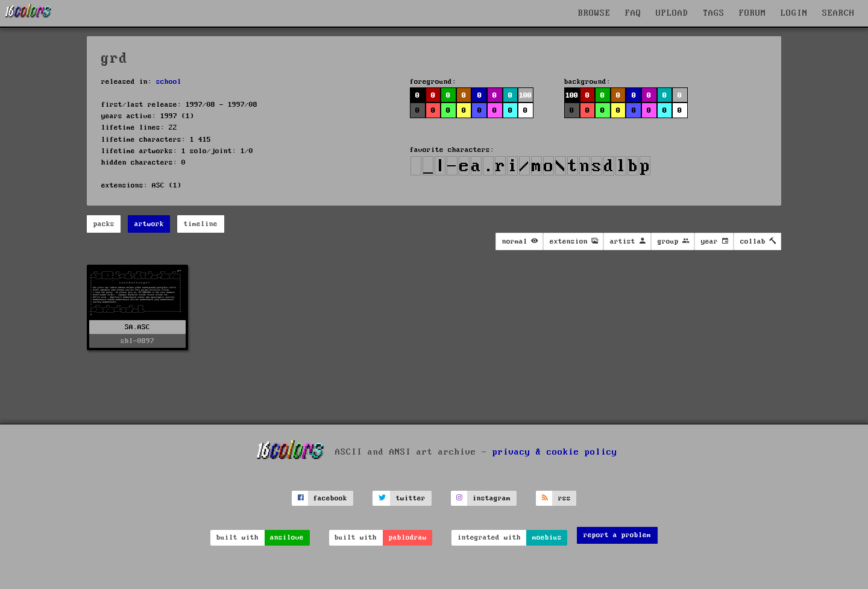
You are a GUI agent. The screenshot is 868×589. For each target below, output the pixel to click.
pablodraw (408, 537)
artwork (149, 224)
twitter (411, 498)
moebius (547, 537)
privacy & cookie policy (555, 452)
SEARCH (838, 13)
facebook (330, 498)
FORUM (753, 13)
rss (565, 498)
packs (104, 224)
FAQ (633, 13)
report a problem (617, 535)
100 (525, 96)
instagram (492, 498)
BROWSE (594, 13)
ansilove (287, 537)
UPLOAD (672, 13)
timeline (201, 224)
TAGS (714, 13)
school (169, 82)
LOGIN (794, 13)
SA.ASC (137, 327)
